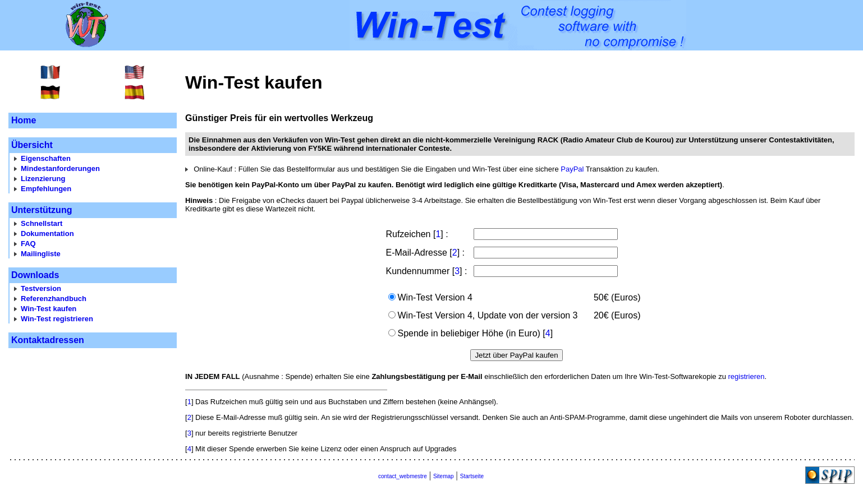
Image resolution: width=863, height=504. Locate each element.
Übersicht (32, 145)
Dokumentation (47, 233)
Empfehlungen (46, 189)
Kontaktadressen (48, 340)
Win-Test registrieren (57, 319)
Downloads (35, 275)
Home (24, 120)
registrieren (746, 376)
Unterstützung (42, 210)
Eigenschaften (46, 158)
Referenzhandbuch (54, 299)
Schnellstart (42, 223)
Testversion (41, 288)
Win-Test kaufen (49, 309)
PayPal (572, 169)
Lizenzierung (43, 179)
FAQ (28, 244)
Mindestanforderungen (60, 168)
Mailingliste (41, 254)
